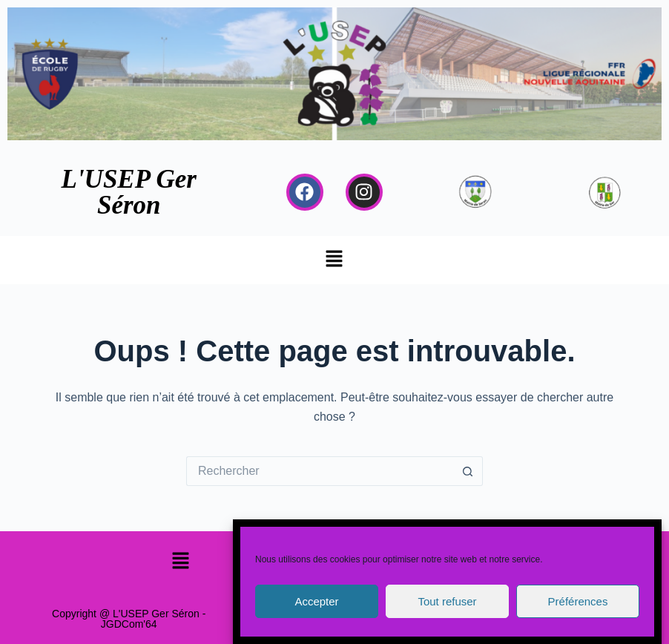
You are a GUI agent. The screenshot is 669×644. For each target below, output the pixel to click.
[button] (334, 260)
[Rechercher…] (320, 471)
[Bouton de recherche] (468, 471)
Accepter (316, 601)
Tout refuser (447, 601)
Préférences (578, 601)
